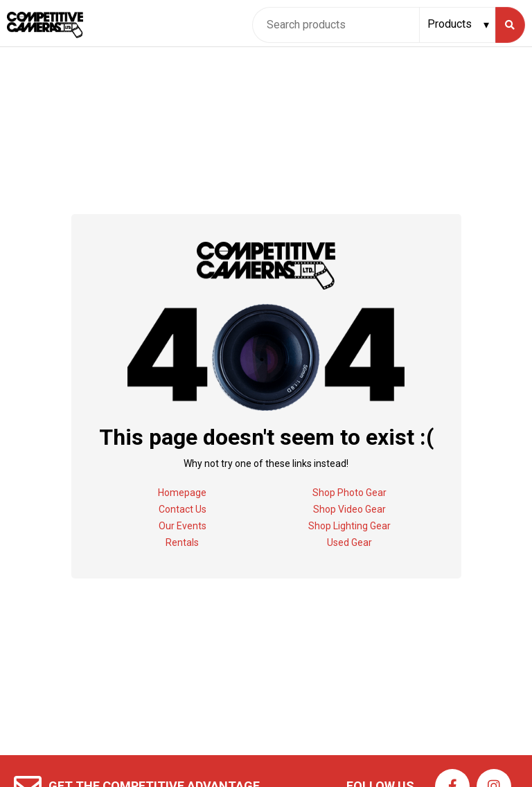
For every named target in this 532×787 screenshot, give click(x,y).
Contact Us (183, 509)
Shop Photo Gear (349, 493)
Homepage (182, 493)
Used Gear (349, 542)
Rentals (182, 542)
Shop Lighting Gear (349, 526)
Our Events (183, 526)
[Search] (510, 25)
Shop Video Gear (349, 509)
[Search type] (459, 24)
